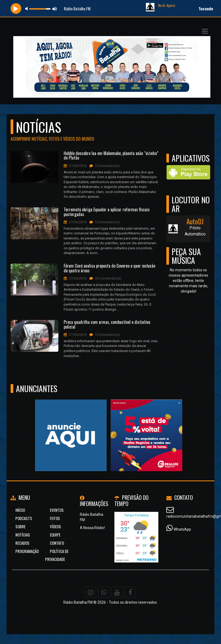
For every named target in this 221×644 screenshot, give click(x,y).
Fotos (55, 518)
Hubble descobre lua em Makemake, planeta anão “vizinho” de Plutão (111, 156)
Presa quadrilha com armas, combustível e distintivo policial (107, 325)
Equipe (55, 535)
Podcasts (24, 518)
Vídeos (55, 526)
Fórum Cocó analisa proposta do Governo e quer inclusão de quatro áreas (109, 268)
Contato (57, 543)
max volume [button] (55, 9)
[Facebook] (130, 592)
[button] (205, 31)
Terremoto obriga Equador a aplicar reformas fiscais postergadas (107, 212)
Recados (22, 543)
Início (20, 510)
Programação (27, 551)
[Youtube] (117, 592)
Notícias (23, 535)
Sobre (20, 526)
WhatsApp (182, 529)
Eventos (57, 510)
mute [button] (27, 9)
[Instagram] (90, 592)
